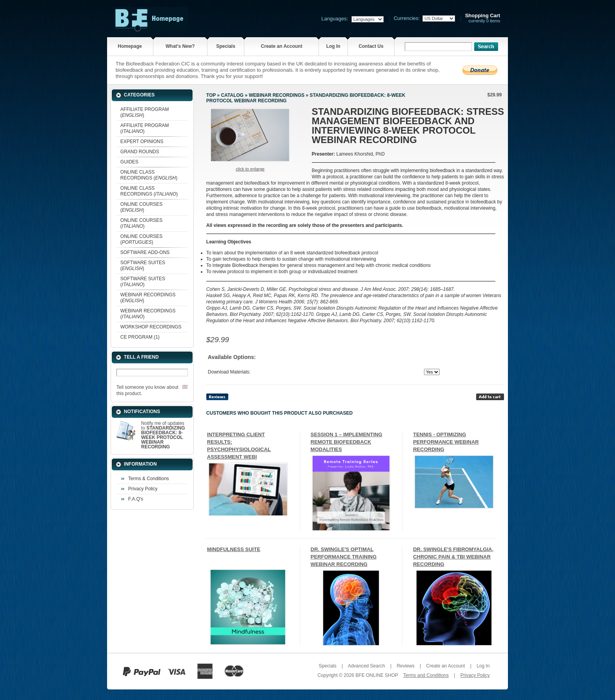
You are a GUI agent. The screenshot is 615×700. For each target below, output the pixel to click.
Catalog (232, 95)
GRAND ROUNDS (140, 152)
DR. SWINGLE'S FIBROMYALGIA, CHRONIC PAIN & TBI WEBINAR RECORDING (453, 557)
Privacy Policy (143, 489)
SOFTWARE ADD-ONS (145, 252)
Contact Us (371, 46)
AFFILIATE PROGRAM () (145, 112)
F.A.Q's (136, 499)
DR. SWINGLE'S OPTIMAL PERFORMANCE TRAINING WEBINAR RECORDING (344, 557)
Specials (226, 46)
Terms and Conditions (426, 675)
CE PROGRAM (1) (140, 337)
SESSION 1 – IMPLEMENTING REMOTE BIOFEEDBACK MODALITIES (347, 442)
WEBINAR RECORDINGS (277, 95)
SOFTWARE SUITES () (143, 266)
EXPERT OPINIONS (142, 141)
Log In (333, 46)
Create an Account (282, 46)
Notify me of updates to (163, 435)
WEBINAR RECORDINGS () (148, 298)
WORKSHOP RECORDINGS (151, 327)
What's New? (180, 46)
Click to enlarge (250, 169)
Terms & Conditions (149, 479)
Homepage (130, 46)
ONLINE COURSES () (141, 207)
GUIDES (129, 162)
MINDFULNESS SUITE (234, 549)
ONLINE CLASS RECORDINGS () (149, 175)
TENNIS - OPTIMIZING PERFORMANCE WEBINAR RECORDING (446, 442)
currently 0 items (483, 18)
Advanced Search (367, 666)
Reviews (405, 666)
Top (211, 95)
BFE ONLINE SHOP (377, 675)
